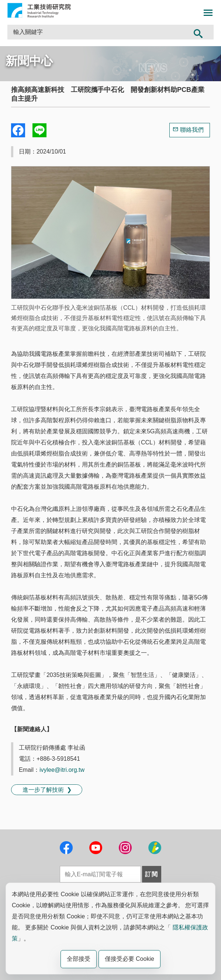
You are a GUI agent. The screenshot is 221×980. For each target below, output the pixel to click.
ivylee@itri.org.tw (62, 770)
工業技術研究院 (39, 10)
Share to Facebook (18, 130)
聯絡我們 (192, 130)
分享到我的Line (39, 130)
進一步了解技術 (43, 790)
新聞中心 (29, 61)
